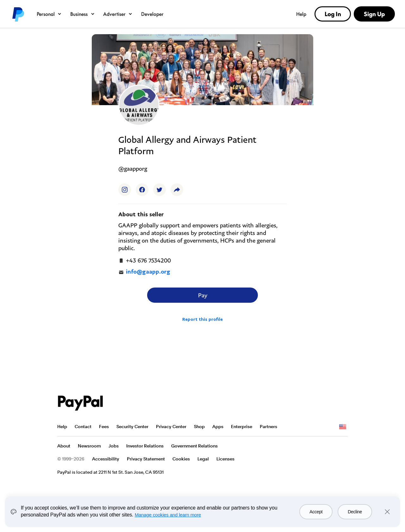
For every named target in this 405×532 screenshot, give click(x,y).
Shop (199, 427)
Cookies (181, 459)
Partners (268, 427)
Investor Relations (145, 446)
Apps (218, 427)
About (64, 446)
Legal (203, 459)
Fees (104, 427)
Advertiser (118, 14)
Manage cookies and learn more (168, 515)
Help (301, 14)
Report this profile (202, 319)
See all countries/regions (343, 427)
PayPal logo (18, 14)
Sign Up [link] (374, 14)
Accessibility (106, 459)
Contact (83, 427)
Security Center (132, 427)
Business (83, 14)
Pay (203, 295)
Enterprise (242, 427)
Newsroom (89, 446)
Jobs (114, 446)
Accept (316, 512)
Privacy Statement (146, 459)
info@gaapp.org (144, 272)
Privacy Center (171, 427)
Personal (49, 14)
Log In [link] (333, 14)
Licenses (225, 459)
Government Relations (194, 446)
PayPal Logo (80, 403)
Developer (152, 14)
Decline (355, 512)
